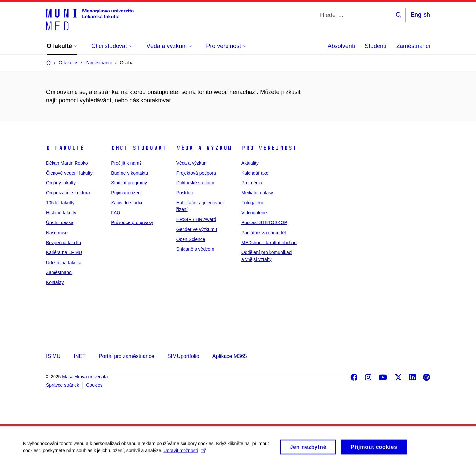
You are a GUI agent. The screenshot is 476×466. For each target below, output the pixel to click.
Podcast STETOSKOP (264, 222)
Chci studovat (139, 148)
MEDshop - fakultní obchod (269, 243)
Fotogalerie (253, 203)
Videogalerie (254, 213)
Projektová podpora (196, 173)
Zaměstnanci (413, 46)
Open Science (191, 239)
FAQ (116, 213)
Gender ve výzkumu (197, 229)
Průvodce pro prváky (132, 222)
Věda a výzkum (204, 148)
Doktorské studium (195, 183)
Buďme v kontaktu (130, 173)
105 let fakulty (60, 203)
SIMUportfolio (183, 356)
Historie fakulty (61, 213)
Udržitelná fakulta (64, 263)
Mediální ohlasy (257, 193)
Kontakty (55, 282)
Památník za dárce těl (263, 233)
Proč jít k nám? (126, 163)
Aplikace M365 (230, 356)
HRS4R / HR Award (196, 219)
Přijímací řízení (126, 193)
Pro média (252, 183)
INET (79, 356)
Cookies (94, 385)
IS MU (53, 356)
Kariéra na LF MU (64, 252)
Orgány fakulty (61, 183)
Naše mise (57, 233)
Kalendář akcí (255, 173)
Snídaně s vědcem (195, 249)
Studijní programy (129, 183)
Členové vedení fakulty (69, 173)
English (420, 15)
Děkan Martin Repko (67, 163)
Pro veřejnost (269, 148)
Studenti (376, 46)
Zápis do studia (127, 203)
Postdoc (185, 193)
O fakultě (65, 148)
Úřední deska (60, 222)
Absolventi (341, 46)
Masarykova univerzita (85, 377)
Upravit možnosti (184, 453)
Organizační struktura (68, 193)
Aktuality (250, 163)
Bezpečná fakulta (64, 243)
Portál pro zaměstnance (127, 356)
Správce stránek (63, 385)
